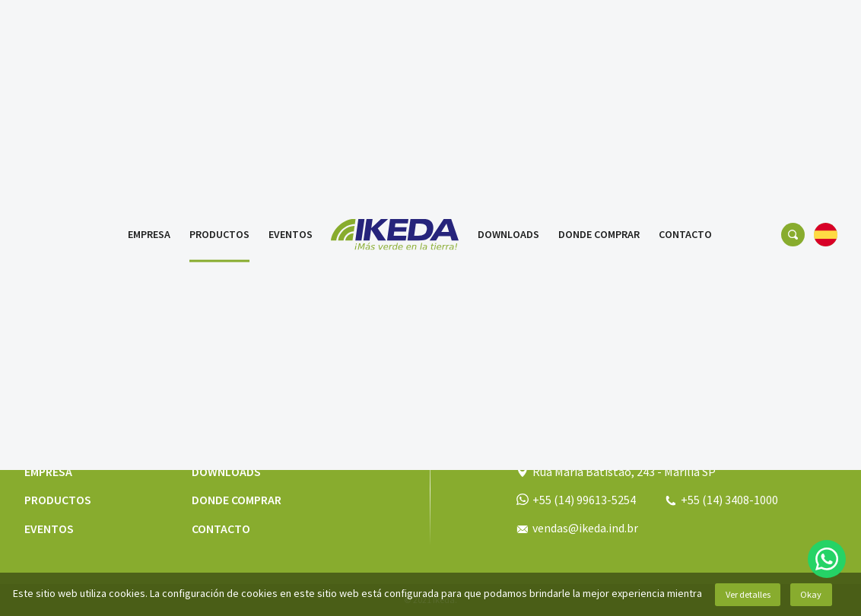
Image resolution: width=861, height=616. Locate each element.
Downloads (508, 27)
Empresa (149, 27)
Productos (219, 27)
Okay (811, 594)
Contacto (685, 27)
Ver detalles (748, 594)
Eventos (291, 27)
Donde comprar (599, 27)
